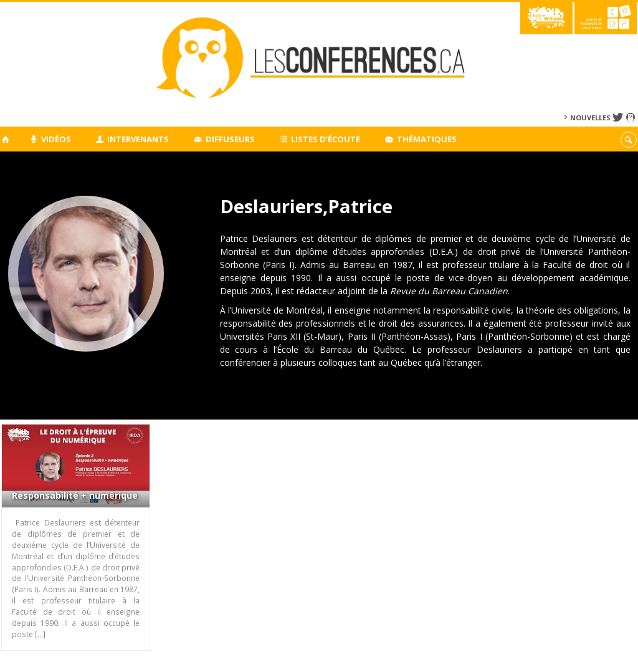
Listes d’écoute (320, 139)
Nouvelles (590, 118)
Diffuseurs (224, 139)
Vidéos (50, 139)
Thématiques (421, 139)
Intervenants (133, 139)
